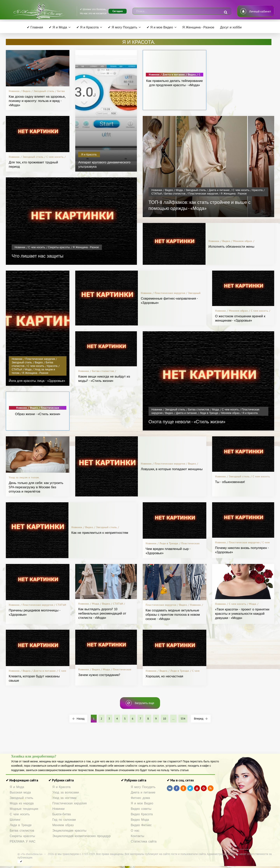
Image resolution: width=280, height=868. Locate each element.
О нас (135, 831)
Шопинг (15, 820)
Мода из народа (22, 803)
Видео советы (141, 809)
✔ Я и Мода (58, 27)
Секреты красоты (22, 836)
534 (183, 719)
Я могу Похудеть (143, 787)
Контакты (137, 836)
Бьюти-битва (62, 814)
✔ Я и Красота (87, 27)
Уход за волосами (66, 792)
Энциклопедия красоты (69, 831)
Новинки (58, 809)
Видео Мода (140, 820)
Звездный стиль (21, 798)
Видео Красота (142, 814)
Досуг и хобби (231, 27)
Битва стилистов (22, 831)
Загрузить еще (140, 703)
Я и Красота (61, 787)
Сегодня (118, 11)
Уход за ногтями (64, 798)
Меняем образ (63, 825)
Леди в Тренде (21, 825)
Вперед (201, 719)
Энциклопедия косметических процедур (81, 836)
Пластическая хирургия (69, 803)
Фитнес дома (140, 798)
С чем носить (20, 814)
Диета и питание (143, 792)
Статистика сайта (143, 841)
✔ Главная (35, 27)
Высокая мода (20, 792)
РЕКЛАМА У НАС (23, 841)
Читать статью (180, 770)
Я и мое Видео (142, 803)
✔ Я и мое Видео (160, 27)
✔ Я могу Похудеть (123, 27)
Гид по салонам (64, 820)
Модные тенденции (24, 809)
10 (164, 719)
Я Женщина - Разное (198, 27)
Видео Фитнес (141, 825)
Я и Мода (17, 787)
